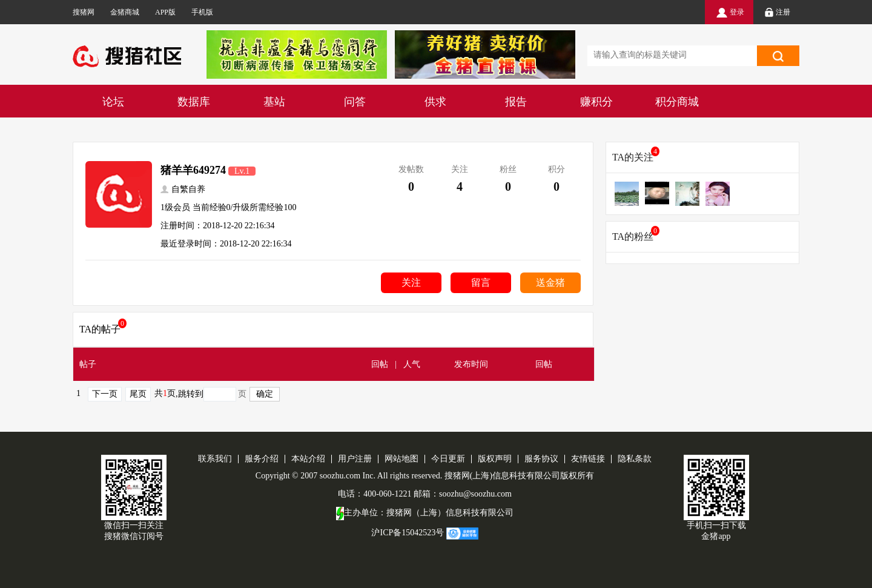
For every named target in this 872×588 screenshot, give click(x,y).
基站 (274, 102)
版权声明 (495, 459)
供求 (435, 102)
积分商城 (677, 102)
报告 (516, 102)
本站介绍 (308, 459)
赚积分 (596, 102)
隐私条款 (635, 459)
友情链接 (588, 459)
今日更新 (448, 459)
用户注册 (355, 459)
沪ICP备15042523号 (408, 533)
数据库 (194, 102)
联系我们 (215, 459)
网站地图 (401, 459)
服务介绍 (262, 459)
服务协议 (541, 459)
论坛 (113, 102)
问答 (355, 102)
